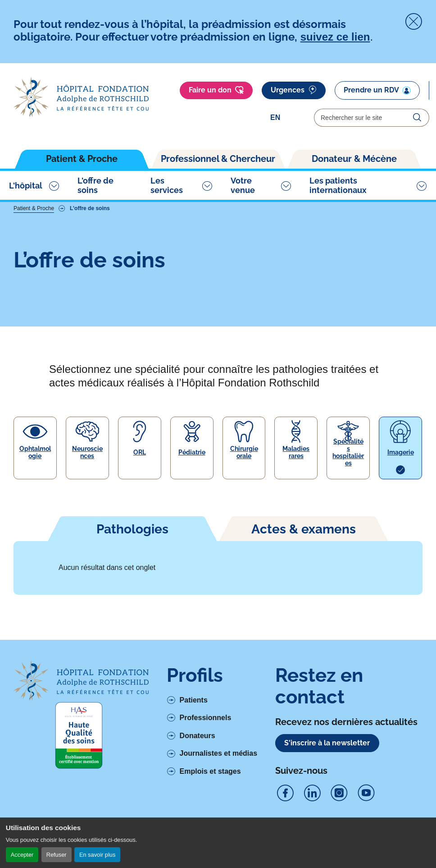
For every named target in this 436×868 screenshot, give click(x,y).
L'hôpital (26, 186)
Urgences (294, 90)
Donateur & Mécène (354, 159)
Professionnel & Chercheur (218, 159)
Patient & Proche (82, 159)
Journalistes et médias (219, 753)
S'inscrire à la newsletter (327, 743)
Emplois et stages (210, 771)
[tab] (132, 528)
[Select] (288, 118)
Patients (194, 700)
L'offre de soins (95, 185)
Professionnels (206, 718)
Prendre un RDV (377, 90)
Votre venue (243, 185)
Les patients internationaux (338, 185)
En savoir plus (97, 855)
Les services (167, 185)
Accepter (22, 855)
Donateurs (198, 736)
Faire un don (216, 90)
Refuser (57, 855)
